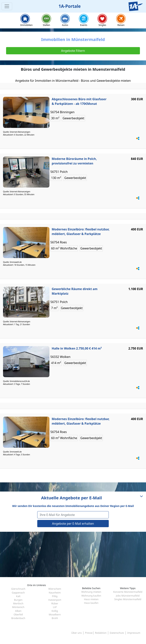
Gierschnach (18, 589)
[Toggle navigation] (7, 6)
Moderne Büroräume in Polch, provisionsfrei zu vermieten (74, 161)
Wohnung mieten (91, 592)
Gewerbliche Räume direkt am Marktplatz (75, 291)
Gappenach (18, 593)
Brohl (55, 618)
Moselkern (55, 614)
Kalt (18, 596)
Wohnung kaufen (91, 596)
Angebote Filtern (73, 51)
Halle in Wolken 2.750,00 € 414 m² (77, 348)
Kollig (55, 611)
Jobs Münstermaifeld (128, 596)
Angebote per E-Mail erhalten (73, 524)
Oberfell (18, 614)
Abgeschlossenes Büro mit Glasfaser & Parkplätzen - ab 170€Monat (79, 101)
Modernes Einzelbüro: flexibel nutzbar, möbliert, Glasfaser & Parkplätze (81, 232)
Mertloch (18, 603)
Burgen (18, 600)
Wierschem (55, 589)
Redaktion (101, 633)
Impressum (134, 633)
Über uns (77, 633)
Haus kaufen (91, 603)
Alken (18, 611)
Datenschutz (117, 633)
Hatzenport (55, 600)
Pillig (55, 596)
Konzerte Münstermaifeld (128, 592)
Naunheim (55, 593)
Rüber (55, 603)
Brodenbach (18, 618)
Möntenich (18, 607)
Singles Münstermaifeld (128, 599)
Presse (89, 633)
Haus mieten (91, 599)
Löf (55, 607)
